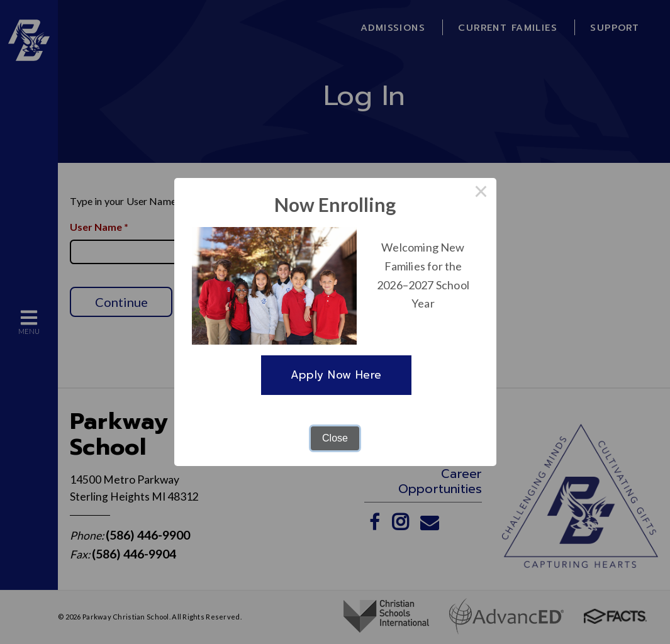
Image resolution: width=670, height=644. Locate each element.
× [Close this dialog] (481, 193)
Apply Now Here (336, 375)
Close (335, 438)
